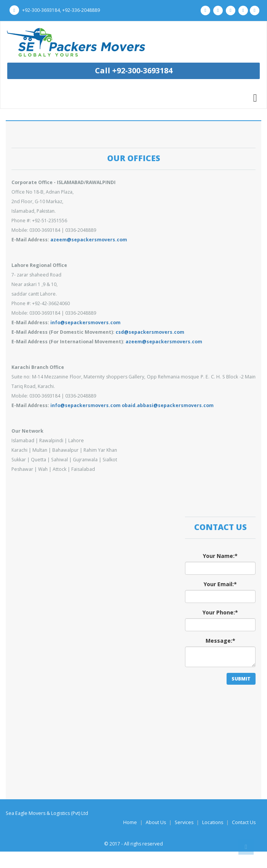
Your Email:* (220, 584)
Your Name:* (220, 556)
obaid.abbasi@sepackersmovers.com (168, 405)
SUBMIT (241, 679)
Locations (213, 822)
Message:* (220, 641)
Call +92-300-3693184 (134, 70)
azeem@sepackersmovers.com (89, 240)
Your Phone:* (220, 612)
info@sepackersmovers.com (85, 322)
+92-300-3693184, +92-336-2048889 (55, 10)
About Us (156, 822)
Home (130, 822)
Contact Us (244, 822)
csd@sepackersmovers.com (150, 332)
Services (184, 822)
